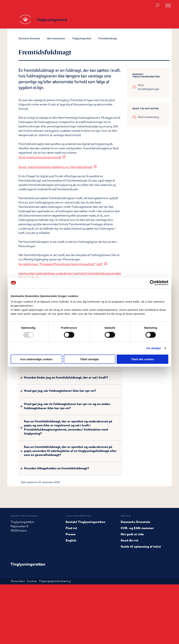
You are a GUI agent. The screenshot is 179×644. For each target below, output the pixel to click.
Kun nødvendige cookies (37, 359)
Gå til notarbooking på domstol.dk (40, 158)
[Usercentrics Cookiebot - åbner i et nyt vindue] (152, 283)
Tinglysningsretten (82, 39)
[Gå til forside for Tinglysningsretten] (27, 20)
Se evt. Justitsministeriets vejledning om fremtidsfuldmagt (55, 167)
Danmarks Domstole (30, 39)
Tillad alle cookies (142, 359)
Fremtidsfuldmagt (108, 39)
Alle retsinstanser (57, 39)
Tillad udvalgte (90, 359)
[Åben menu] (168, 5)
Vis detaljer (154, 348)
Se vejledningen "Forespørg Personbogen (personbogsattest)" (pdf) (61, 264)
